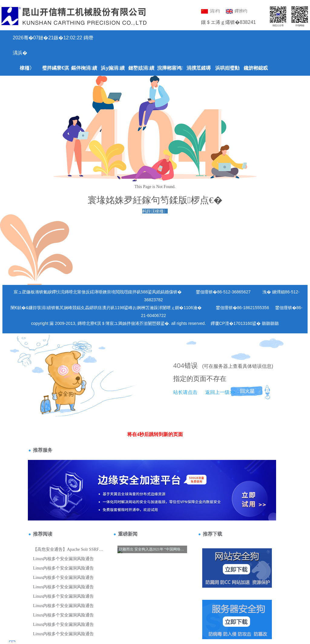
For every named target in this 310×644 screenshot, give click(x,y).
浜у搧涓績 (113, 68)
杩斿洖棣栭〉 (155, 212)
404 (179, 366)
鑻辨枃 (237, 11)
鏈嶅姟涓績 (141, 68)
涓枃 (210, 11)
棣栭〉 (27, 68)
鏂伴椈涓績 (84, 68)
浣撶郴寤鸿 (170, 68)
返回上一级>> (220, 392)
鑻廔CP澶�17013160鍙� (236, 323)
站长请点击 (185, 392)
